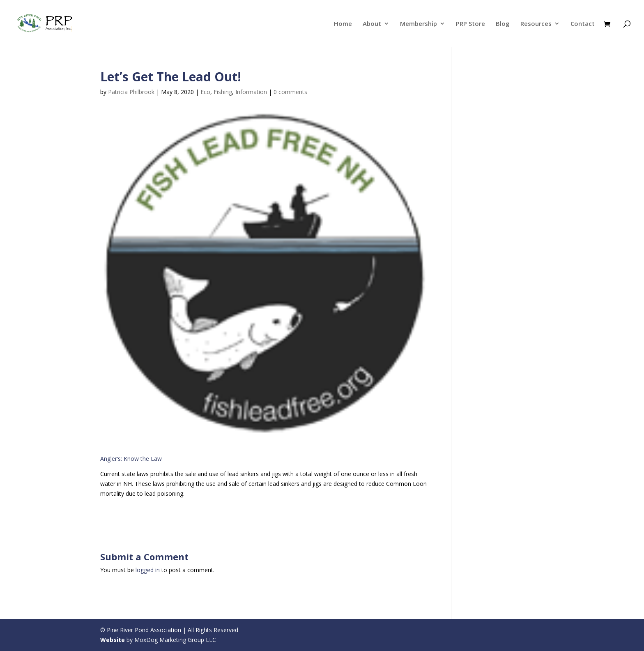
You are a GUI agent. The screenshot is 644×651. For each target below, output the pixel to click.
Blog (503, 24)
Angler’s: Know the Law (131, 459)
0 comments (290, 92)
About (372, 24)
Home (343, 24)
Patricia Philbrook (131, 92)
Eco (205, 92)
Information (251, 92)
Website (113, 640)
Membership (419, 24)
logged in (148, 570)
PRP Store (470, 24)
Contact (583, 24)
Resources (536, 24)
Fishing (223, 92)
